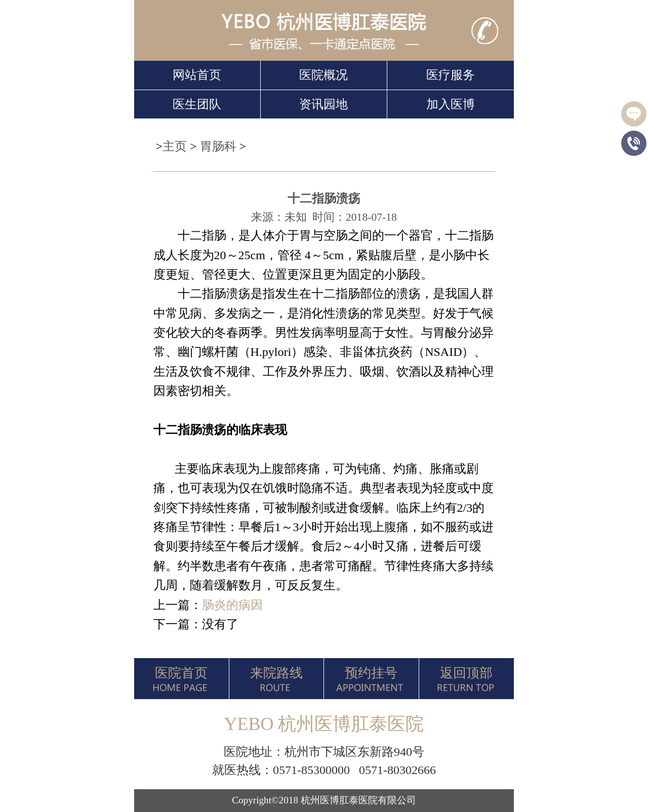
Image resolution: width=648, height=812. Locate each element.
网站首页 (197, 75)
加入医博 (451, 104)
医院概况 (323, 75)
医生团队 (197, 104)
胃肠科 (218, 146)
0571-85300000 (311, 770)
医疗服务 (451, 75)
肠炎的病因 (232, 605)
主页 (175, 146)
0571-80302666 (397, 770)
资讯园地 (323, 104)
